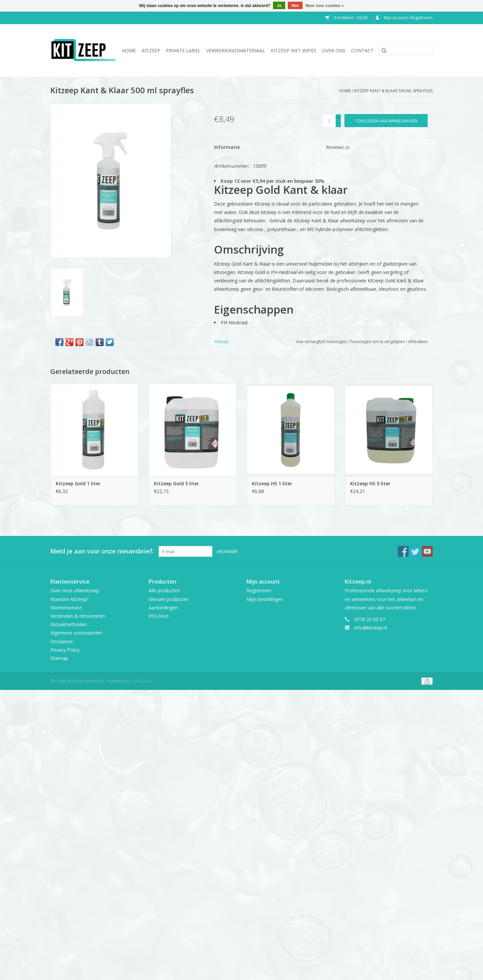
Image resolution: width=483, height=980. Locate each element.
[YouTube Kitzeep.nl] (427, 551)
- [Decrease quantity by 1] (338, 124)
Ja (279, 6)
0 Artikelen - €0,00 (347, 18)
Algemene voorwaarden (76, 633)
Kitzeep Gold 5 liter (176, 483)
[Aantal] (329, 121)
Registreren (259, 590)
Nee (295, 6)
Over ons (334, 50)
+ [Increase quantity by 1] (339, 118)
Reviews (338, 147)
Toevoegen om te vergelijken (378, 342)
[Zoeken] (406, 51)
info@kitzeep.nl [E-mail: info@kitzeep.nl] (371, 628)
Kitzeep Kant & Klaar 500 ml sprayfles (393, 91)
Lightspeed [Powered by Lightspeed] (141, 681)
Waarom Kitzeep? (69, 599)
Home (129, 50)
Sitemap (59, 658)
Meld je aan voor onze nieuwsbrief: (102, 551)
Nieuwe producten (169, 599)
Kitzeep (151, 50)
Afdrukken (418, 342)
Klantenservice (66, 608)
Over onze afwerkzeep (75, 590)
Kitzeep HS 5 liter (370, 483)
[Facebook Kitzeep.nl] (403, 551)
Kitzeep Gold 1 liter (78, 483)
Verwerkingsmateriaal (236, 50)
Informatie (227, 147)
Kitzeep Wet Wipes (293, 50)
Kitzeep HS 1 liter (272, 483)
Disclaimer (62, 641)
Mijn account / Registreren (404, 18)
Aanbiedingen (163, 608)
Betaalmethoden (69, 624)
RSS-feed (158, 616)
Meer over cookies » (325, 6)
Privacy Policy (65, 650)
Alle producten (164, 590)
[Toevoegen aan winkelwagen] (386, 121)
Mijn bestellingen (265, 599)
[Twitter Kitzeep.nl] (415, 551)
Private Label (183, 50)
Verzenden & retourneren (78, 616)
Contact (362, 50)
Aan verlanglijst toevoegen (322, 342)
